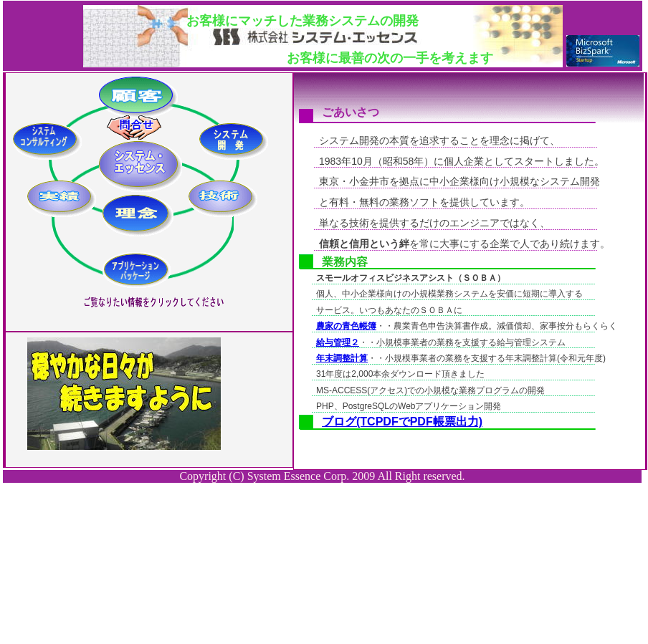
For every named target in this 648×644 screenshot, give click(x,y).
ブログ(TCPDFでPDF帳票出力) (402, 422)
